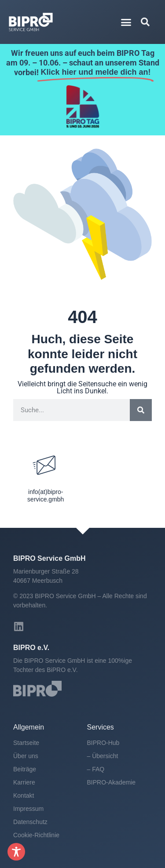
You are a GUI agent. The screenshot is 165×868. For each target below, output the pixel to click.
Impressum (28, 809)
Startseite (26, 743)
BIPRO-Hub (103, 743)
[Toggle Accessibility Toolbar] (16, 852)
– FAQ (96, 769)
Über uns (26, 756)
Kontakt (24, 795)
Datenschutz (30, 822)
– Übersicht (103, 756)
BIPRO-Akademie (111, 782)
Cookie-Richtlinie (36, 835)
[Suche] (141, 410)
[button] (126, 22)
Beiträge (25, 769)
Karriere (24, 782)
